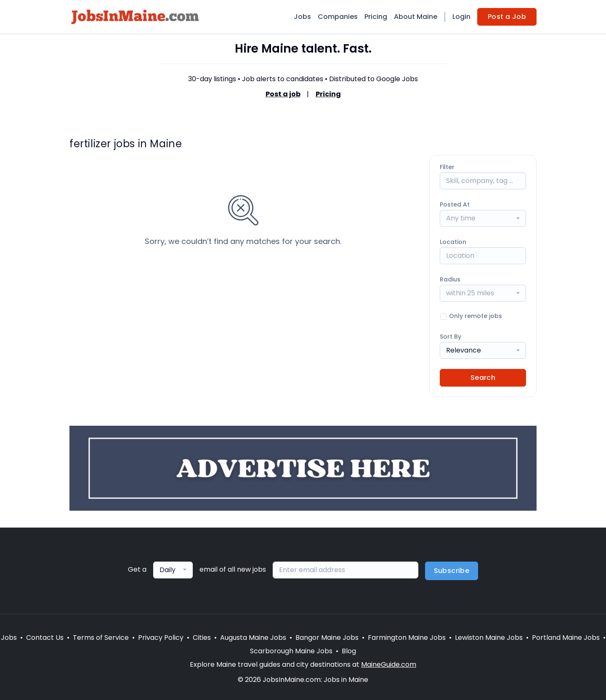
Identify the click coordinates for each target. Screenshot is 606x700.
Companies (338, 17)
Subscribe (452, 571)
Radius (450, 279)
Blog (349, 651)
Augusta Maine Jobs (253, 638)
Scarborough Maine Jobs (291, 651)
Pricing (376, 17)
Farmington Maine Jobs (407, 638)
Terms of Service (101, 638)
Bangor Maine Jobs (327, 638)
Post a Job (507, 17)
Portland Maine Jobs (566, 638)
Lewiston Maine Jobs (489, 638)
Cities (202, 638)
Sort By (451, 337)
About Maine (416, 17)
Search (483, 378)
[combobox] (483, 218)
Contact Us (45, 638)
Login (461, 17)
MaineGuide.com (389, 664)
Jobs (302, 17)
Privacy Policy (161, 638)
